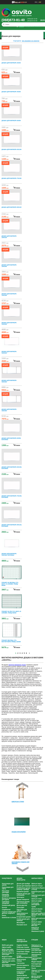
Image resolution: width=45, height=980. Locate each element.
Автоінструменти (23, 965)
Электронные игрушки (36, 955)
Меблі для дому (8, 945)
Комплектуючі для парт (38, 892)
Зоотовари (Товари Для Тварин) (9, 965)
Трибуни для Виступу (36, 925)
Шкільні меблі (37, 878)
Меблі (4, 940)
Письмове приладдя (6, 892)
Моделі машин (37, 962)
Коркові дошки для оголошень (23, 894)
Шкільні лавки (37, 922)
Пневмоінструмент (23, 970)
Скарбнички (6, 910)
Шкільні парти (37, 884)
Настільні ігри (36, 952)
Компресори (21, 967)
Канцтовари (7, 878)
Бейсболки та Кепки (9, 918)
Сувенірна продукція (6, 902)
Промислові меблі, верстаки (9, 962)
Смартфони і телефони (21, 973)
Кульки (4, 907)
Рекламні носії (22, 925)
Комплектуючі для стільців (38, 896)
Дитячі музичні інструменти (37, 977)
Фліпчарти (20, 897)
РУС (36, 2)
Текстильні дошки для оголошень (23, 902)
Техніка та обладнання (22, 941)
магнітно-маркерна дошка (17, 665)
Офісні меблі (7, 947)
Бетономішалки (22, 954)
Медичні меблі (7, 957)
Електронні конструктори (36, 949)
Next (23, 869)
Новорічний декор (8, 905)
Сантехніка (21, 963)
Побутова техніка (23, 947)
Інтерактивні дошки (24, 917)
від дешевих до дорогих (31, 41)
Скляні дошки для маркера (23, 920)
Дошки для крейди (23, 884)
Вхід (16, 2)
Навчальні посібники (35, 928)
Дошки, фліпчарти (21, 879)
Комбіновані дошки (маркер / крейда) (24, 889)
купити (18, 72)
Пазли (34, 968)
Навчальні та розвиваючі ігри (37, 946)
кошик (21, 26)
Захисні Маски (22, 975)
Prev (22, 785)
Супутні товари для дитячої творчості (9, 913)
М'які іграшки (36, 966)
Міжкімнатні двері (38, 931)
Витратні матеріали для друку (9, 899)
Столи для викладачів (35, 904)
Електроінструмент (24, 949)
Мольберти (21, 923)
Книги (4, 915)
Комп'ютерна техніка (21, 960)
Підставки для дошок (22, 910)
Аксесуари (20, 907)
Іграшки (35, 940)
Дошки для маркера (24, 886)
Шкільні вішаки (37, 909)
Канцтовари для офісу (8, 888)
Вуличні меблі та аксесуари (8, 954)
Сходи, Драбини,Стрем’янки (24, 957)
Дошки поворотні (23, 900)
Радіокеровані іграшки (37, 959)
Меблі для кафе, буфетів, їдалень (8, 950)
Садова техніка (22, 945)
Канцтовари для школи (8, 884)
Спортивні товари (23, 952)
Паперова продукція (6, 895)
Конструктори (36, 964)
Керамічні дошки (23, 892)
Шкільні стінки (37, 899)
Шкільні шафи (37, 901)
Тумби (34, 907)
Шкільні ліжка (36, 911)
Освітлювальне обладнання (22, 914)
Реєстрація (23, 2)
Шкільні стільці (37, 886)
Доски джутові (22, 905)
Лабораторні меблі (9, 959)
